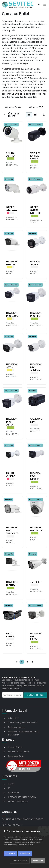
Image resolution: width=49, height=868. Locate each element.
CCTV (11, 784)
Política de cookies (17, 727)
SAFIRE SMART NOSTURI (35, 210)
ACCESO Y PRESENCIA (19, 802)
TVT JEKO (36, 582)
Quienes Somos (15, 747)
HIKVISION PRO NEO (36, 314)
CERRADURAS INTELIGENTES (22, 797)
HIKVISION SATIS (12, 366)
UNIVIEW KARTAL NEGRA (35, 156)
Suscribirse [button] (35, 695)
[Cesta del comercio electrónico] (39, 5)
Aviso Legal (13, 718)
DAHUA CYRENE (11, 475)
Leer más (37, 861)
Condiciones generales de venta (23, 723)
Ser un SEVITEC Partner (19, 752)
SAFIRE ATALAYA (12, 209)
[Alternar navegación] (45, 4)
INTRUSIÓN (13, 793)
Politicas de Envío (16, 756)
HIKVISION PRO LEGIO (12, 314)
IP (9, 788)
